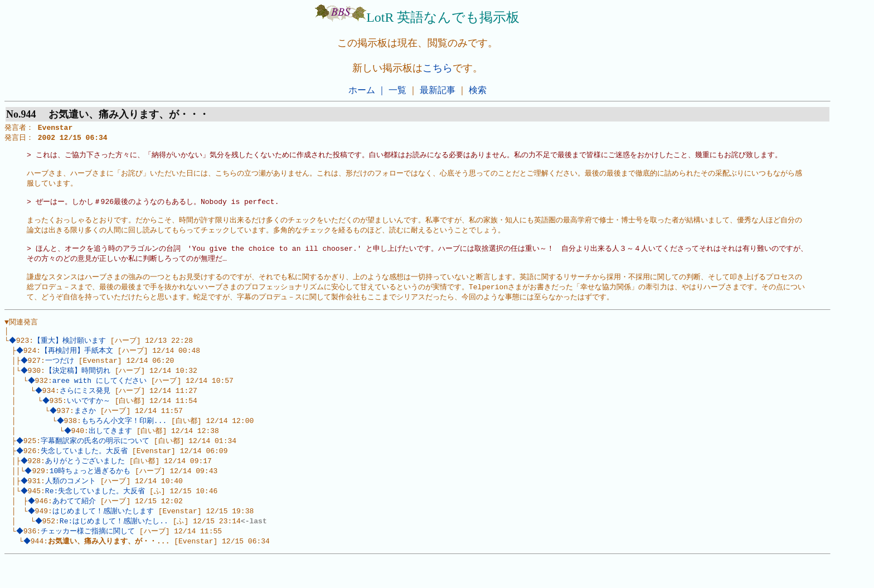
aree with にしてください (101, 401)
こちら (438, 68)
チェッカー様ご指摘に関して (89, 560)
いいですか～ (90, 422)
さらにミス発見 (86, 411)
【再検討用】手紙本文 (79, 369)
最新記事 (438, 90)
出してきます (111, 454)
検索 (478, 90)
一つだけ (61, 380)
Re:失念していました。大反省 (96, 517)
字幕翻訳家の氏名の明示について (97, 464)
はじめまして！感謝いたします (104, 538)
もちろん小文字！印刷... (125, 443)
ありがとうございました (86, 485)
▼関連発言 (21, 338)
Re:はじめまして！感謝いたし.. (115, 549)
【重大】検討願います (71, 358)
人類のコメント (72, 507)
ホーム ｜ (367, 90)
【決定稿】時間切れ (79, 390)
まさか (86, 433)
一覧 (397, 90)
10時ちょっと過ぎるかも (91, 496)
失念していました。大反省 (86, 475)
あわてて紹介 (75, 528)
